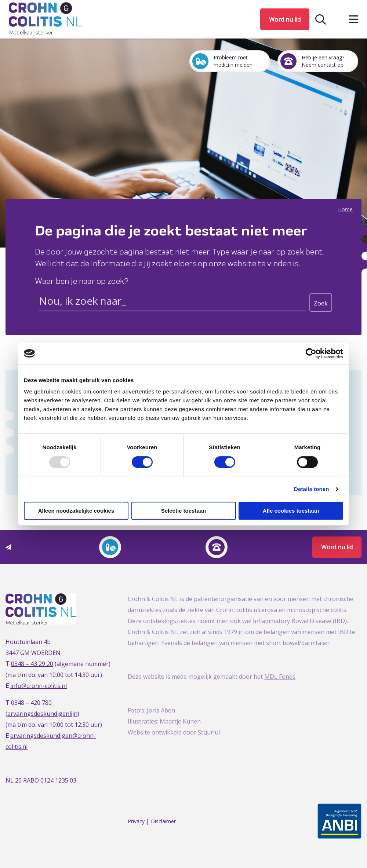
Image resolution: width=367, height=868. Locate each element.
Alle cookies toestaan (291, 511)
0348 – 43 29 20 (32, 664)
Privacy (136, 821)
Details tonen (311, 489)
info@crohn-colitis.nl (39, 686)
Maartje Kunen (180, 721)
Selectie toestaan (184, 511)
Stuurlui (209, 732)
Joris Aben (161, 710)
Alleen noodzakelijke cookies (76, 511)
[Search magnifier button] (321, 303)
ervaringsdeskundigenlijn (42, 714)
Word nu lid (285, 19)
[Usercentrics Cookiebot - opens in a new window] (311, 354)
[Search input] (172, 302)
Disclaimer (163, 821)
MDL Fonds (280, 677)
